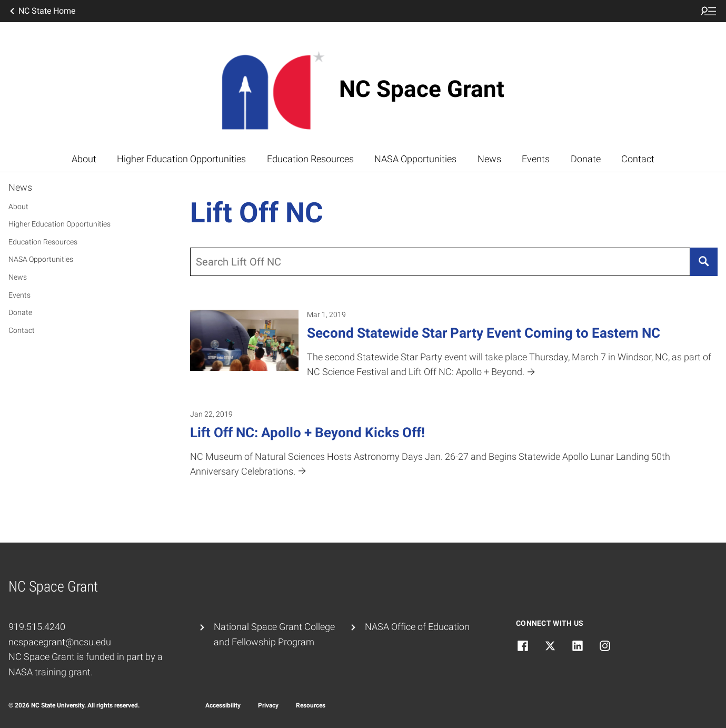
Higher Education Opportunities (181, 159)
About (84, 159)
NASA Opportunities (415, 159)
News (489, 159)
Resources (311, 705)
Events (536, 159)
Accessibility (223, 705)
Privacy (268, 705)
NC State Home (42, 11)
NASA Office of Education (417, 627)
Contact (638, 159)
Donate (586, 159)
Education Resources (310, 159)
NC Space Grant (422, 89)
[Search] (704, 262)
